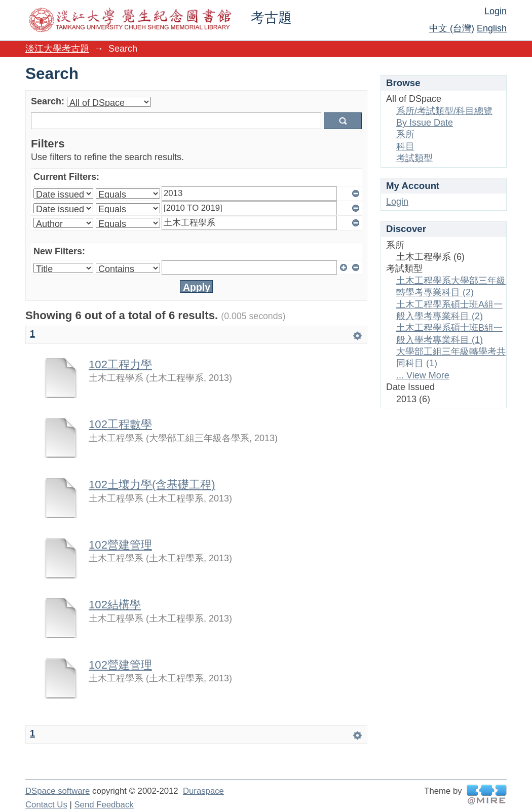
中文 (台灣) (452, 28)
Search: (48, 101)
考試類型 (414, 158)
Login (496, 11)
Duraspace (203, 791)
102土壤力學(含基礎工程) (152, 485)
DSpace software (58, 791)
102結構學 (115, 605)
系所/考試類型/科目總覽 (444, 111)
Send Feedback (104, 805)
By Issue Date (425, 123)
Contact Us (46, 805)
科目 (405, 146)
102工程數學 (120, 424)
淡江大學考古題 (57, 49)
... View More (423, 375)
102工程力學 (120, 364)
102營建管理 (120, 545)
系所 (405, 134)
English (492, 28)
